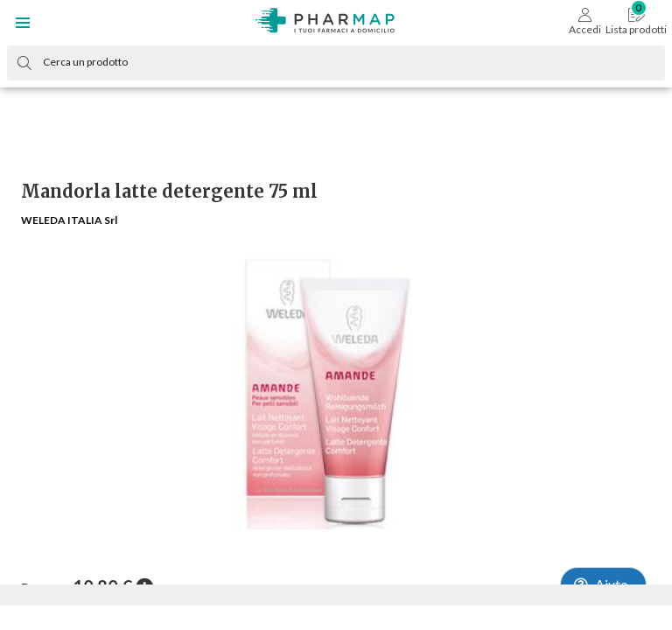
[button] (23, 23)
